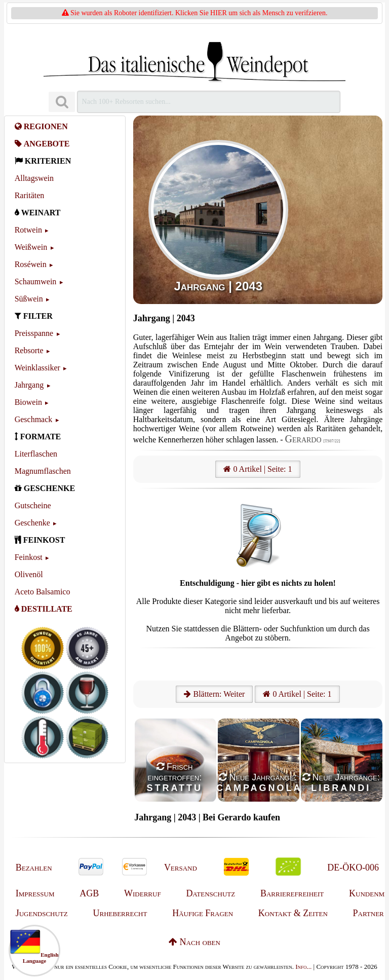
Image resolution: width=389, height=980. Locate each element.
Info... (303, 967)
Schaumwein (36, 281)
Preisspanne (34, 333)
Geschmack (34, 419)
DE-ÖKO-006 (353, 868)
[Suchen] (62, 102)
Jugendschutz (42, 913)
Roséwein (31, 264)
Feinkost (29, 557)
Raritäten (30, 195)
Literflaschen (36, 454)
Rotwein (28, 230)
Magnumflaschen (43, 471)
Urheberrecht (120, 913)
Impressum (35, 893)
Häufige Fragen (203, 913)
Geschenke (32, 523)
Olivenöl (29, 574)
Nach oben (194, 942)
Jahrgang (29, 385)
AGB (89, 893)
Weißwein (31, 247)
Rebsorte (29, 350)
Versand (181, 868)
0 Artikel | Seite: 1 (258, 469)
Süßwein (29, 299)
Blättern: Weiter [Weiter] (214, 694)
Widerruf (143, 893)
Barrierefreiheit (292, 893)
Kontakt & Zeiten (293, 913)
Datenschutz (210, 893)
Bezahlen (34, 868)
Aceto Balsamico (43, 592)
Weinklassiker (37, 368)
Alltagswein (34, 178)
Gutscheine (33, 505)
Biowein (28, 402)
